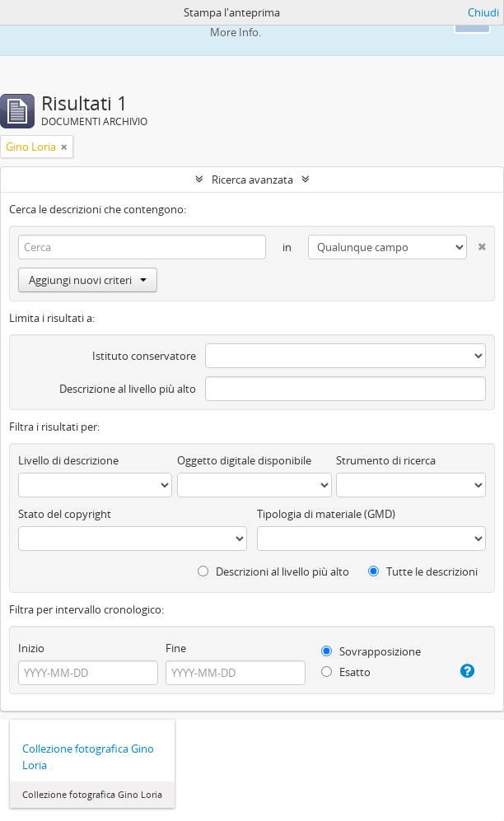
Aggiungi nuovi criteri (88, 280)
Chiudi (483, 12)
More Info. (236, 32)
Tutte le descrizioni (423, 571)
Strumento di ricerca (386, 460)
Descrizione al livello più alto (128, 389)
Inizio (31, 648)
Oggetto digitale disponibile (244, 460)
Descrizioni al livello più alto (273, 571)
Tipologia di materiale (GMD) (326, 514)
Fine (176, 648)
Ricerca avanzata (252, 180)
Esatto (346, 672)
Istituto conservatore (144, 356)
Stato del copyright (65, 514)
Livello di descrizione (68, 460)
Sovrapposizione (371, 651)
